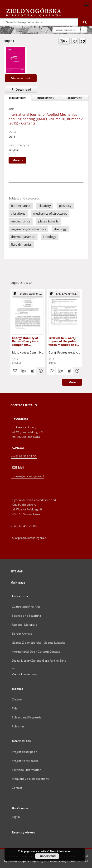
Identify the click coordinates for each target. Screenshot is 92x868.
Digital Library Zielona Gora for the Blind (39, 661)
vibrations (18, 214)
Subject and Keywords (27, 717)
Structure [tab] (75, 98)
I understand (47, 856)
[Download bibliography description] (23, 371)
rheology (60, 229)
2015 (12, 137)
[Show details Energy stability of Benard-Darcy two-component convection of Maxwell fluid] (40, 371)
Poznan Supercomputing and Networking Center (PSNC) (48, 861)
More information (61, 851)
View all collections (24, 674)
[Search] (85, 22)
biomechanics (21, 206)
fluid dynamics (21, 245)
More (72, 382)
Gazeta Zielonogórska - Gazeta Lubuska (39, 643)
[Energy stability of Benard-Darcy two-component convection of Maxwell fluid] (28, 313)
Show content (21, 78)
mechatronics (21, 221)
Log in (16, 817)
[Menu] (87, 4)
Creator (17, 699)
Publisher (18, 726)
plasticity (65, 206)
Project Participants (25, 761)
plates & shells (48, 221)
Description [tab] (17, 98)
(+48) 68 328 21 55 (24, 456)
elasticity (45, 206)
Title (15, 708)
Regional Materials (24, 625)
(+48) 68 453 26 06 (24, 526)
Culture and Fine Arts (26, 607)
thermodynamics (23, 237)
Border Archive (22, 634)
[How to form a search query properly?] (84, 30)
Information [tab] (46, 98)
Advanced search (66, 30)
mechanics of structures (50, 214)
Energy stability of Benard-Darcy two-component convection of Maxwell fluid (25, 341)
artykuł (14, 150)
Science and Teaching (27, 616)
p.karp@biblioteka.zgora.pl (29, 538)
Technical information (27, 770)
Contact (17, 788)
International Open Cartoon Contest (36, 652)
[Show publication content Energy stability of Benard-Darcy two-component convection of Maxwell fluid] (32, 371)
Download (20, 89)
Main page (18, 582)
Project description (24, 752)
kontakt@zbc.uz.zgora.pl (28, 476)
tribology (50, 237)
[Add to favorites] (75, 41)
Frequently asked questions (30, 779)
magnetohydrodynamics (28, 229)
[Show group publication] (28, 294)
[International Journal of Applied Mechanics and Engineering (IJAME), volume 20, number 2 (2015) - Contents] (15, 60)
